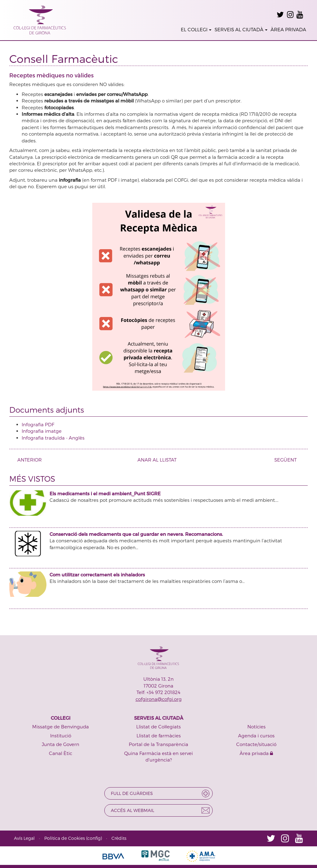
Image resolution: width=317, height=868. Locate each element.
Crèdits (119, 838)
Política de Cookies (65, 838)
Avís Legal (24, 838)
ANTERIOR (27, 460)
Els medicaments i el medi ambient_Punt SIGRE (105, 493)
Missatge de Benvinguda (61, 727)
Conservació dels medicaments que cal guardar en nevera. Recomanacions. (136, 534)
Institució (61, 736)
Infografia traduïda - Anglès (53, 438)
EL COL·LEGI (196, 29)
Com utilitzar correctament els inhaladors (97, 575)
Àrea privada (256, 753)
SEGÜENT (288, 460)
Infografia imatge (42, 431)
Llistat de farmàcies (159, 736)
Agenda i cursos (256, 736)
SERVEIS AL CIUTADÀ (241, 29)
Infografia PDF (38, 424)
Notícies (256, 727)
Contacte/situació (256, 744)
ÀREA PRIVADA (288, 29)
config (94, 838)
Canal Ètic (61, 753)
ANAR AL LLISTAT (157, 460)
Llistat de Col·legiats (158, 727)
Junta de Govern (61, 744)
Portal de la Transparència (158, 744)
